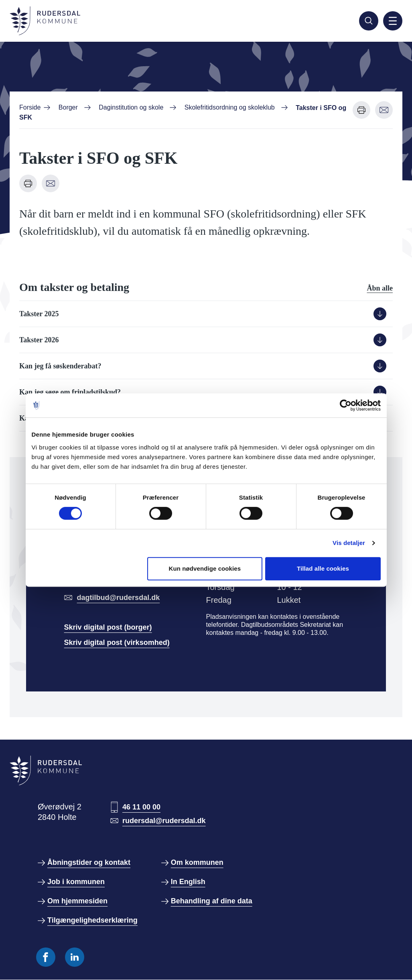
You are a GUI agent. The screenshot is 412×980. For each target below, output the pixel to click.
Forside (30, 107)
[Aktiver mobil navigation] (393, 21)
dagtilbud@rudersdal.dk (119, 598)
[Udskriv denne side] (361, 110)
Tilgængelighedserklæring (92, 920)
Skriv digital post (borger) (108, 627)
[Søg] (369, 21)
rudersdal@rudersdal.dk (164, 821)
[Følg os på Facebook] (46, 957)
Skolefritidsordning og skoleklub (230, 107)
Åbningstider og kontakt (89, 862)
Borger (68, 107)
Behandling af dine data (212, 901)
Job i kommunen (76, 882)
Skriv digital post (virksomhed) (117, 642)
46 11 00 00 (141, 807)
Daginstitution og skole (131, 107)
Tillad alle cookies (323, 568)
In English (188, 882)
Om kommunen (197, 862)
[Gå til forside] (45, 21)
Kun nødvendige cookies (205, 568)
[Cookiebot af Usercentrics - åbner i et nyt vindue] (346, 405)
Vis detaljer (349, 543)
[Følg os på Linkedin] (75, 957)
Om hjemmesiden (77, 901)
